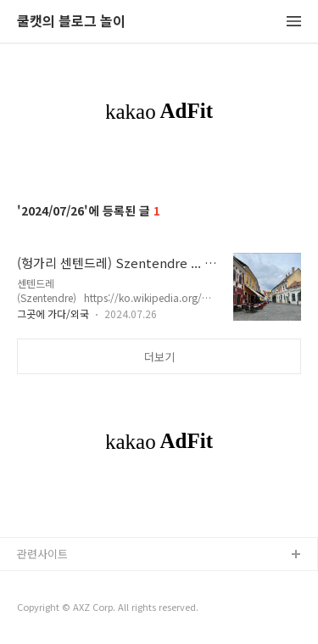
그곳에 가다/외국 (53, 314)
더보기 (159, 357)
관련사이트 (42, 554)
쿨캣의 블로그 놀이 (71, 22)
